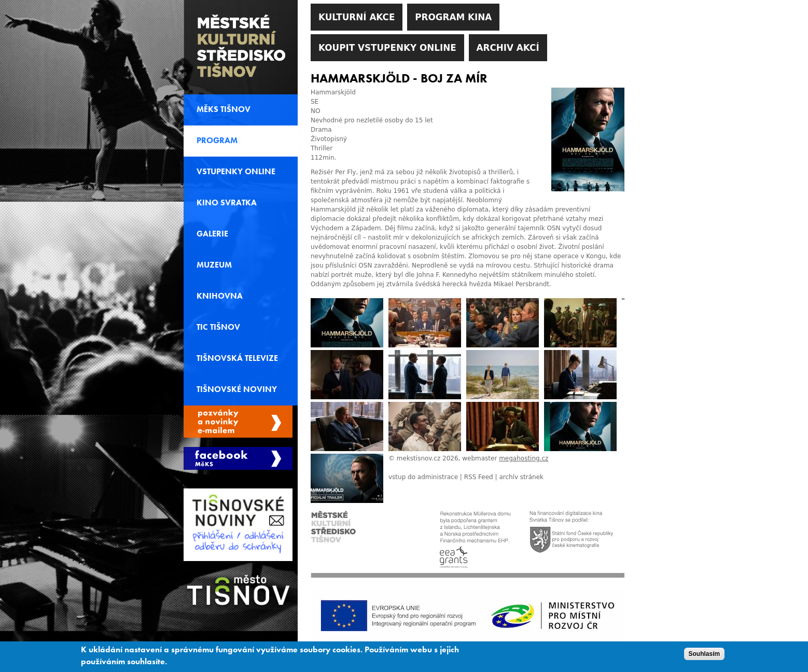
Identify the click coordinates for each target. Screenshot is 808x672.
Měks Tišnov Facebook (238, 458)
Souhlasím (705, 656)
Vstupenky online (236, 172)
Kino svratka (227, 203)
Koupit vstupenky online (387, 48)
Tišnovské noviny (237, 389)
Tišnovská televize (237, 358)
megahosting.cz (524, 458)
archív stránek (521, 477)
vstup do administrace (423, 477)
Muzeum (214, 265)
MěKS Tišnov (224, 109)
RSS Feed (479, 477)
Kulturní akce (357, 17)
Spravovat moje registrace (238, 422)
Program (217, 141)
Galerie (212, 234)
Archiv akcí (508, 48)
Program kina (453, 17)
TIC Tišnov (218, 327)
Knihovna (220, 296)
